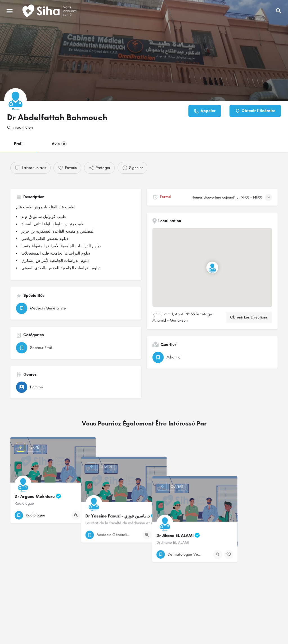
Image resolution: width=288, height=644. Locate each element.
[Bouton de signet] (87, 515)
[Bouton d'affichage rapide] (76, 515)
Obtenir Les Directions (249, 317)
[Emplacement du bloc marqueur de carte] (212, 268)
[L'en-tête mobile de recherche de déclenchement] (279, 11)
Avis (59, 144)
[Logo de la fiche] (15, 99)
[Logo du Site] (50, 11)
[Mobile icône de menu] (10, 11)
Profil (19, 144)
